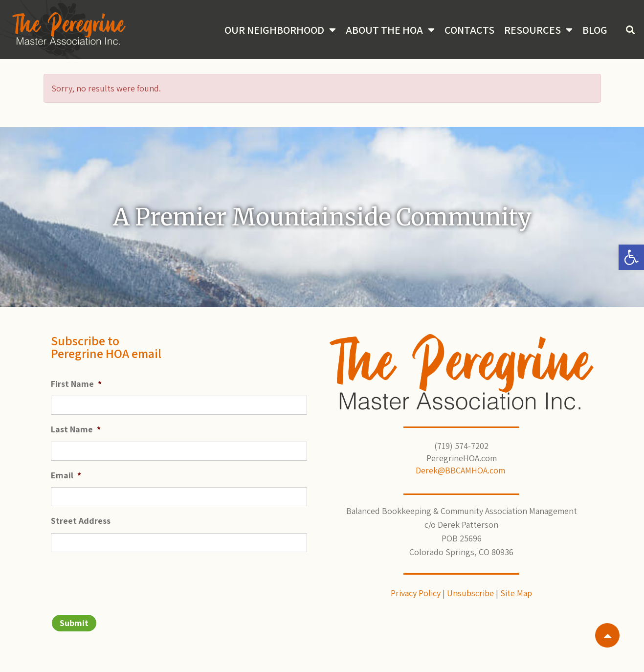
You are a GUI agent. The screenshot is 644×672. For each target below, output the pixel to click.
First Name (76, 384)
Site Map (516, 593)
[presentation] (125, 579)
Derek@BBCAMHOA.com (461, 470)
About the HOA (390, 30)
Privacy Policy (416, 593)
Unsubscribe (470, 593)
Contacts (469, 30)
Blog (595, 30)
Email (66, 475)
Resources (538, 30)
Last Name (76, 429)
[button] (631, 257)
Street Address (81, 521)
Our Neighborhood (280, 30)
